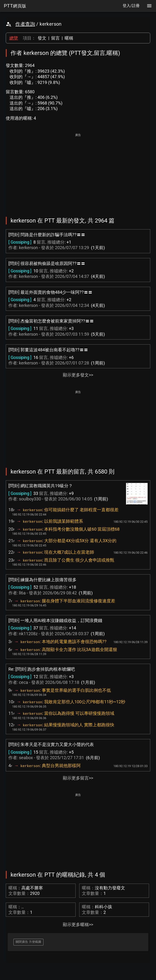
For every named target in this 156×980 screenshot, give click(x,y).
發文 (42, 38)
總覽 (14, 38)
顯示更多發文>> (78, 375)
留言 (55, 38)
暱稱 (69, 38)
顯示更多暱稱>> (78, 924)
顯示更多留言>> (78, 778)
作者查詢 (25, 24)
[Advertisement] (78, 172)
